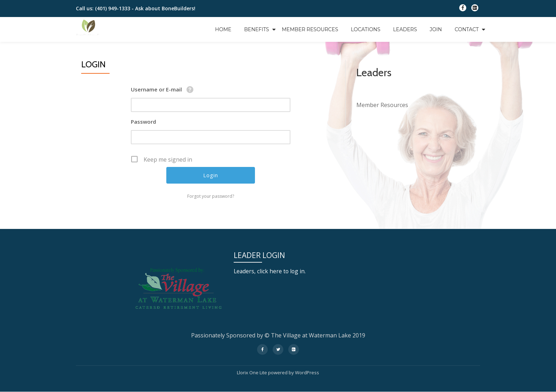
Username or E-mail (156, 89)
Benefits (256, 29)
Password (143, 122)
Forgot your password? (211, 196)
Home (223, 29)
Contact (467, 29)
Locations (366, 29)
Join (436, 29)
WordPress (307, 373)
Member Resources (310, 29)
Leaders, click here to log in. (270, 271)
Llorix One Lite (252, 373)
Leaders (405, 29)
